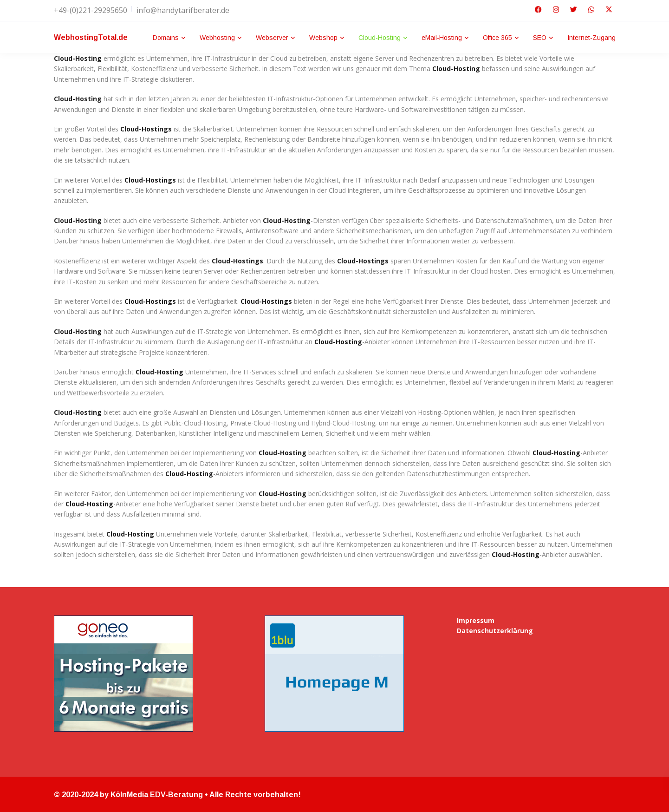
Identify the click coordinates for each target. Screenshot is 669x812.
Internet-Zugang (591, 38)
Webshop (323, 38)
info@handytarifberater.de (183, 10)
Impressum (476, 620)
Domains (166, 38)
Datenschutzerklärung (495, 631)
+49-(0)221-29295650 (91, 10)
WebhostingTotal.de (91, 37)
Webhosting (217, 38)
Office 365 (497, 38)
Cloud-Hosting (380, 38)
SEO (540, 38)
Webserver (272, 38)
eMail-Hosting (442, 38)
